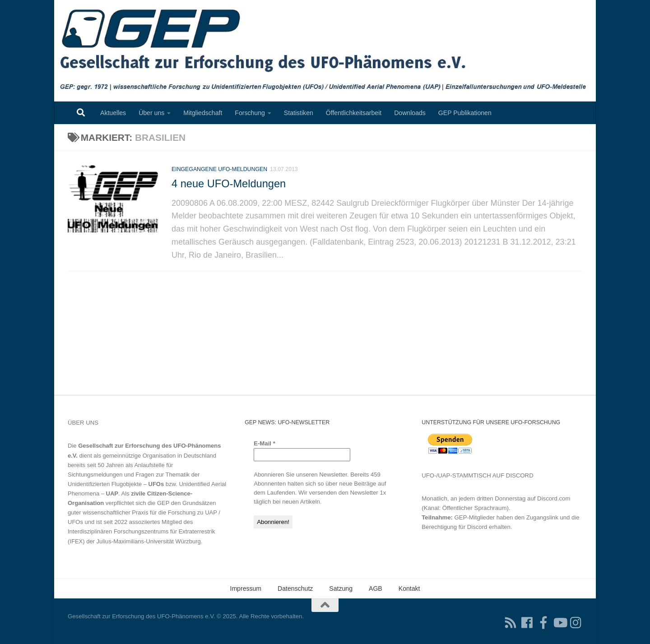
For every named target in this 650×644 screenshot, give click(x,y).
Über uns (151, 113)
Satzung (341, 588)
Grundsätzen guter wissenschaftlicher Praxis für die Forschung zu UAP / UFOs (144, 512)
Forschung (250, 113)
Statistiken (299, 113)
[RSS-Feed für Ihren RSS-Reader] (511, 623)
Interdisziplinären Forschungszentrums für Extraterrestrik (142, 531)
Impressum (246, 588)
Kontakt (409, 588)
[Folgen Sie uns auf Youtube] (560, 623)
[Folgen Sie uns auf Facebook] (527, 623)
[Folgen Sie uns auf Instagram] (576, 623)
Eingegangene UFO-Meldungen (219, 176)
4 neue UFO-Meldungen (229, 190)
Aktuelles (113, 113)
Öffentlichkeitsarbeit (354, 113)
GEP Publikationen (465, 113)
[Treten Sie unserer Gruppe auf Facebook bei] (543, 623)
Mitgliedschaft (203, 113)
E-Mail (265, 443)
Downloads (410, 113)
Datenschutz (295, 588)
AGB (376, 588)
